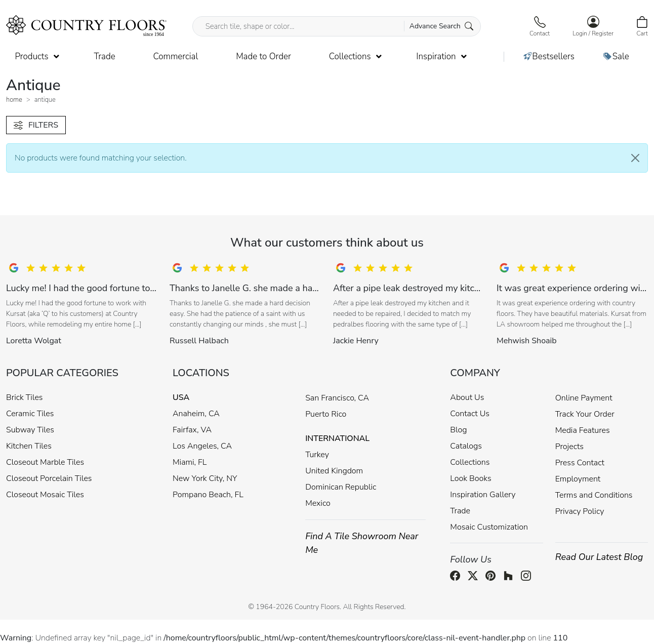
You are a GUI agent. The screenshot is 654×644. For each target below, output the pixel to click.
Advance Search (442, 26)
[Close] (635, 158)
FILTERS (36, 125)
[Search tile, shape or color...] (337, 26)
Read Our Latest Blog (599, 557)
